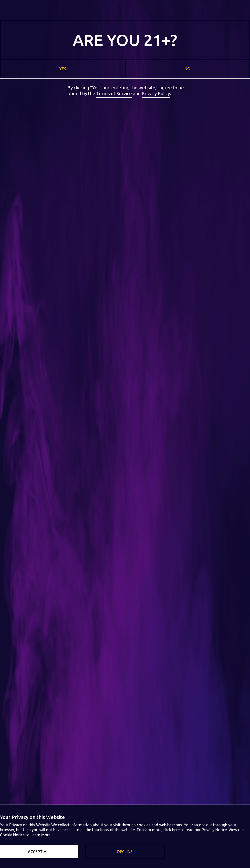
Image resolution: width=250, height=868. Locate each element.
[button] (39, 852)
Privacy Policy (156, 93)
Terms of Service (114, 93)
